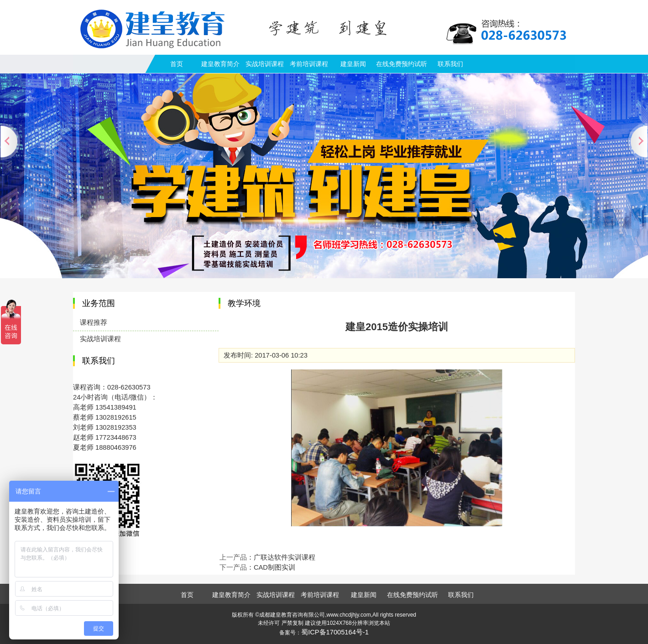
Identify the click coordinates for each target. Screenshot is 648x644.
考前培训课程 (309, 64)
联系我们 (450, 64)
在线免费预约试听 (402, 64)
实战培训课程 (265, 64)
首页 (177, 64)
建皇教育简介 (220, 64)
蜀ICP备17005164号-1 (335, 632)
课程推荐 (94, 322)
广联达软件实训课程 (285, 557)
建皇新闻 (353, 64)
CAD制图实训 (274, 567)
